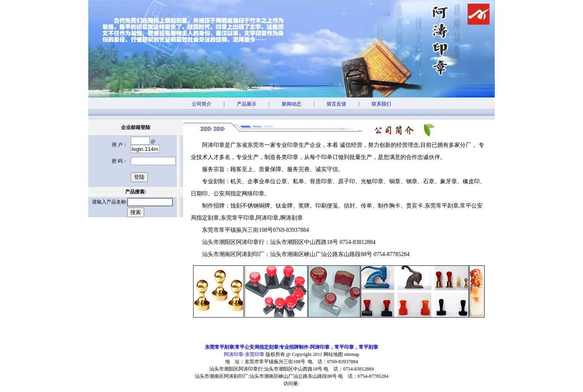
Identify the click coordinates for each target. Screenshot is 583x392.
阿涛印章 (234, 354)
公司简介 (202, 104)
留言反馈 (336, 104)
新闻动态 (291, 104)
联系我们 (381, 104)
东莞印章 (255, 354)
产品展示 (247, 104)
